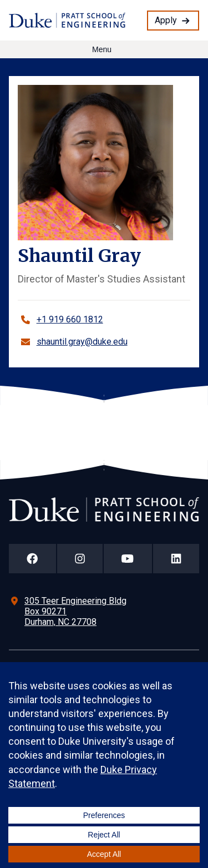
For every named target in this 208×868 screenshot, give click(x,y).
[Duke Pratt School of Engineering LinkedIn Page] (176, 559)
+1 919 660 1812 (70, 319)
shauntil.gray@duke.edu (82, 342)
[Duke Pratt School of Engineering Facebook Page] (32, 559)
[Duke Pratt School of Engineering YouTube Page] (128, 559)
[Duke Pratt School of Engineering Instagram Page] (80, 559)
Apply (166, 20)
